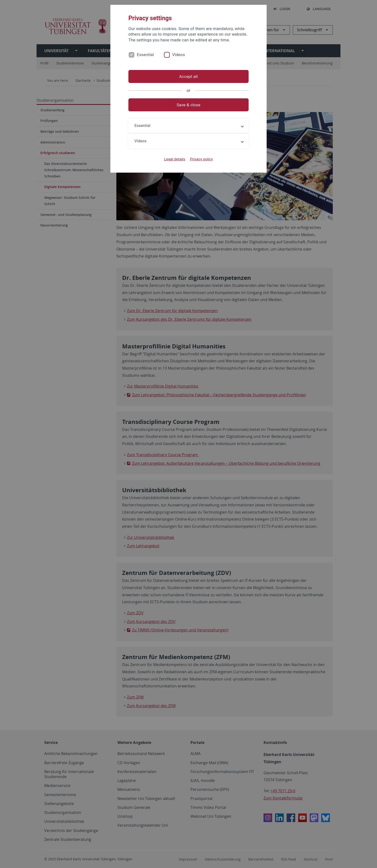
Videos (179, 55)
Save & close (189, 105)
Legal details (175, 159)
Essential (145, 55)
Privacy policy (201, 159)
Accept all (188, 76)
